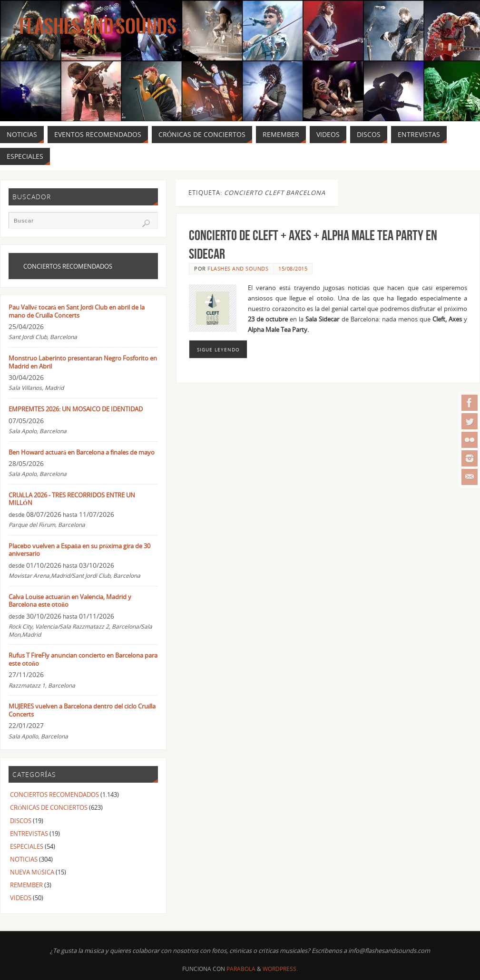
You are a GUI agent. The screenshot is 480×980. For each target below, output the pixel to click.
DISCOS (21, 821)
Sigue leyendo (218, 349)
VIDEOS (21, 898)
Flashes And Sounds (98, 27)
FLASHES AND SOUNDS (238, 268)
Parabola (241, 969)
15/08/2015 (293, 268)
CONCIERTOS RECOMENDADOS (54, 795)
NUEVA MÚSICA (32, 872)
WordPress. (280, 969)
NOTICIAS (24, 859)
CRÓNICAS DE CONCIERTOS (49, 807)
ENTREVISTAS (29, 834)
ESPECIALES (27, 846)
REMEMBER (26, 885)
